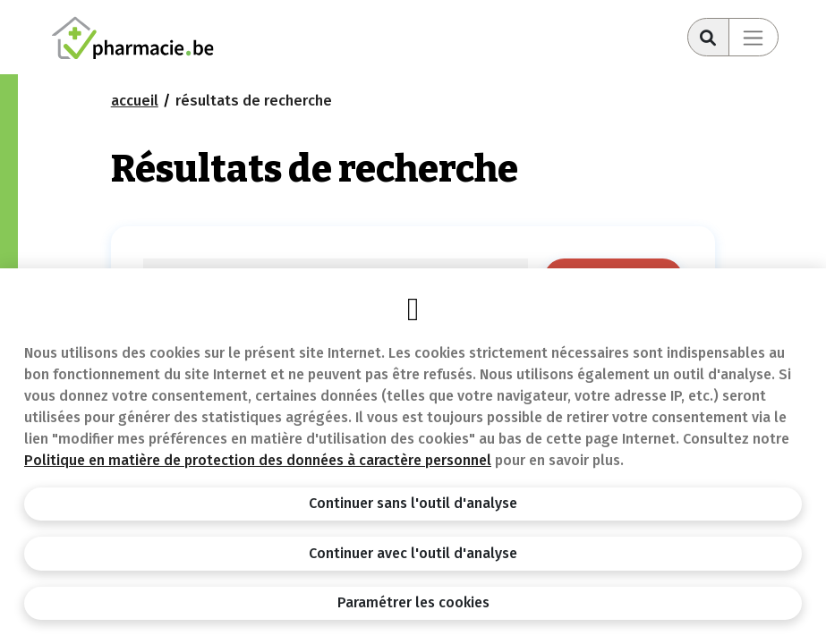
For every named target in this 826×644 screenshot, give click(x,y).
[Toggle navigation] (754, 37)
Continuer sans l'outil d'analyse (413, 503)
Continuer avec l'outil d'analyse (413, 553)
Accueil (135, 101)
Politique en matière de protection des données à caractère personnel (258, 460)
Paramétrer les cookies (413, 602)
